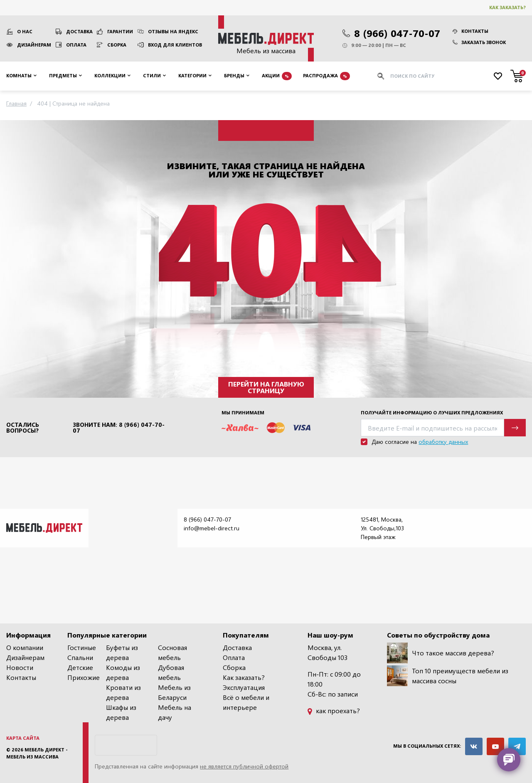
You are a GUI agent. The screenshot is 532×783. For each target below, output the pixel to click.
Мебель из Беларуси (174, 692)
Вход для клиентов (175, 45)
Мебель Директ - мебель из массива (37, 753)
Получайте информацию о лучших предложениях (432, 412)
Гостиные (82, 647)
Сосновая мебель (172, 652)
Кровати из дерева (123, 692)
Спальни (80, 657)
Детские (80, 667)
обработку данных (443, 442)
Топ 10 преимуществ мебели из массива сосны (448, 676)
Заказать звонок (479, 42)
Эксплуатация (244, 687)
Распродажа (326, 76)
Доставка (79, 31)
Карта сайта (23, 738)
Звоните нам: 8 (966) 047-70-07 (119, 428)
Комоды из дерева (123, 672)
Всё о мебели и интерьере (246, 702)
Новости (20, 667)
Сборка (117, 45)
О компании (25, 647)
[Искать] (381, 76)
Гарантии (120, 31)
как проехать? (334, 710)
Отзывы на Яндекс (173, 31)
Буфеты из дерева (122, 652)
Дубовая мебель (171, 672)
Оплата (76, 45)
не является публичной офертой (244, 766)
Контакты (470, 31)
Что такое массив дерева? (441, 653)
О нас (25, 31)
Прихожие (84, 677)
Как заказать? (507, 7)
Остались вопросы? (23, 428)
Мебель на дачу (175, 712)
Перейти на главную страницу (266, 387)
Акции (277, 76)
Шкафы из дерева (121, 712)
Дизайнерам (34, 45)
